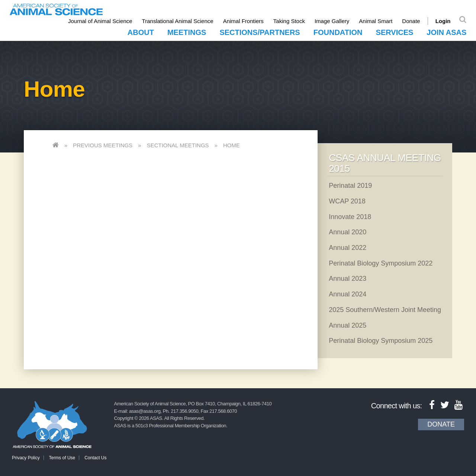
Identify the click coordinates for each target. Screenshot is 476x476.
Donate (411, 21)
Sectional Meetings (178, 145)
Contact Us (95, 458)
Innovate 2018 (350, 217)
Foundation (338, 32)
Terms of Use (62, 458)
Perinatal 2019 (350, 186)
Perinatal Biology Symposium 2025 (381, 341)
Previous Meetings (103, 145)
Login (443, 21)
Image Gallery (332, 21)
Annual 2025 (348, 325)
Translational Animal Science (178, 21)
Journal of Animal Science (100, 21)
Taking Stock (289, 21)
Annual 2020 (348, 232)
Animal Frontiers (243, 21)
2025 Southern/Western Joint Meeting (385, 310)
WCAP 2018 (347, 201)
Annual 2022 (348, 248)
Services (395, 32)
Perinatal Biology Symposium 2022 (381, 263)
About (141, 32)
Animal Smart (376, 21)
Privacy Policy (26, 458)
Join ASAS (446, 32)
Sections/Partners (260, 32)
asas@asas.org (145, 411)
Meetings (187, 32)
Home (231, 145)
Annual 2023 (348, 279)
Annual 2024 (348, 294)
